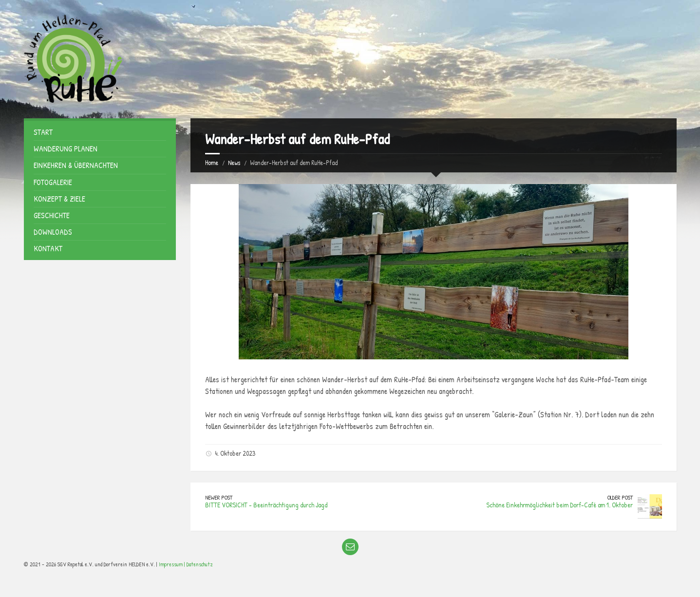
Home (212, 162)
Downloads (53, 232)
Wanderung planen (66, 149)
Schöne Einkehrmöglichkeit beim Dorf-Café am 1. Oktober (559, 505)
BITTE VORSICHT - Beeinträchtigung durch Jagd (266, 505)
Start (43, 132)
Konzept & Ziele (59, 199)
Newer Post (219, 497)
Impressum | (173, 564)
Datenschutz (200, 564)
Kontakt (48, 248)
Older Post (620, 497)
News (234, 162)
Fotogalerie (53, 182)
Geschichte (52, 215)
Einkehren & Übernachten (76, 165)
